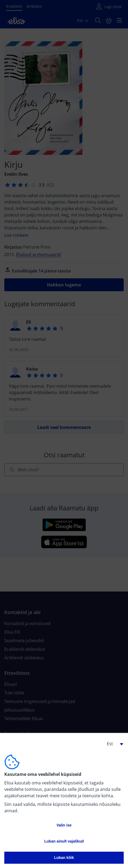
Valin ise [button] (64, 825)
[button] (113, 744)
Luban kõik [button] (64, 858)
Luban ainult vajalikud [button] (64, 841)
